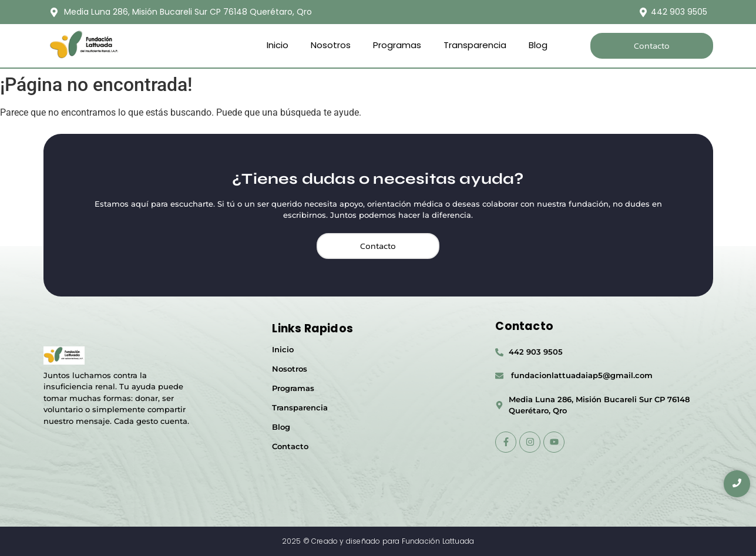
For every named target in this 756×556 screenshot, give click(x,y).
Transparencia (475, 45)
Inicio (278, 45)
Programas (397, 45)
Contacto (290, 446)
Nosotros (331, 45)
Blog (538, 45)
